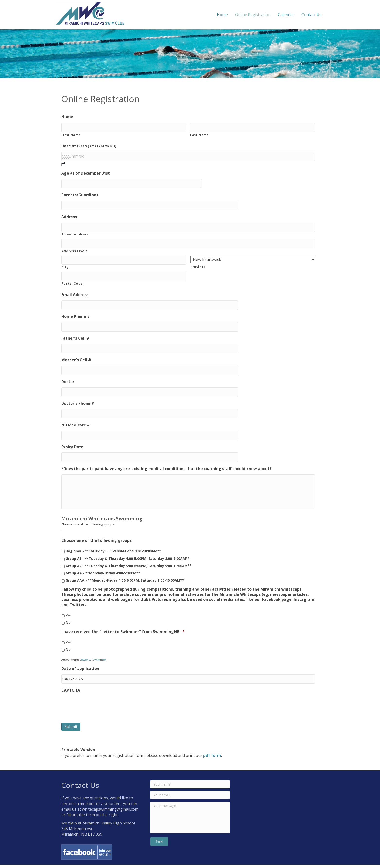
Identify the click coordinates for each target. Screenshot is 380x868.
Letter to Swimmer (93, 650)
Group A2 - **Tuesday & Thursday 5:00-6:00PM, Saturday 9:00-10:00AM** (129, 556)
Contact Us (317, 15)
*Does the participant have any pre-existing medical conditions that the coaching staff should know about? (166, 455)
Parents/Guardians (80, 192)
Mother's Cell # (76, 351)
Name (67, 117)
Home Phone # (76, 309)
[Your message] (190, 806)
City (65, 261)
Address (69, 213)
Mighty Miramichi (319, 861)
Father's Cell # (75, 330)
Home (227, 15)
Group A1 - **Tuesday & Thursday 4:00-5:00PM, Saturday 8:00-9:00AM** (128, 548)
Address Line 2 (74, 245)
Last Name (199, 134)
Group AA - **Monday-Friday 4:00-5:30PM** (103, 563)
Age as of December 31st (86, 172)
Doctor (68, 371)
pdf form (212, 744)
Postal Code (72, 277)
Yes (69, 605)
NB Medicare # (76, 413)
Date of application (80, 659)
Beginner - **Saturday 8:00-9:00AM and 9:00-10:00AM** (113, 541)
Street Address (75, 230)
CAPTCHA (71, 680)
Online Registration (258, 15)
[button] (159, 831)
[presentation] (98, 695)
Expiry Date (72, 434)
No (68, 612)
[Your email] (190, 784)
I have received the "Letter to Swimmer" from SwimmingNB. (123, 622)
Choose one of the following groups (96, 531)
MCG (283, 861)
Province (198, 261)
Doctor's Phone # (78, 392)
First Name (71, 134)
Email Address (75, 288)
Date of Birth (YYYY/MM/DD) (89, 145)
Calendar (291, 15)
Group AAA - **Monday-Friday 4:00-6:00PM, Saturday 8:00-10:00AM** (125, 570)
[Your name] (190, 773)
